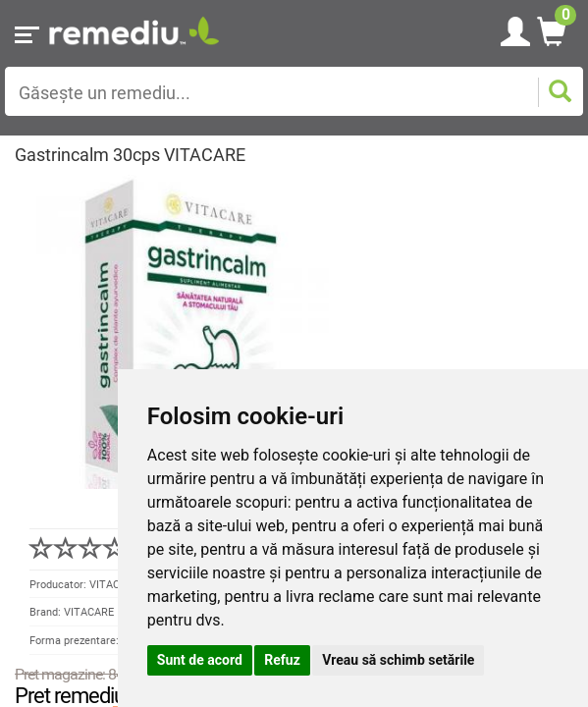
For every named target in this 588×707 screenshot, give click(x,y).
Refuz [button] (282, 660)
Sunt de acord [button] (200, 660)
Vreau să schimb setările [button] (398, 660)
